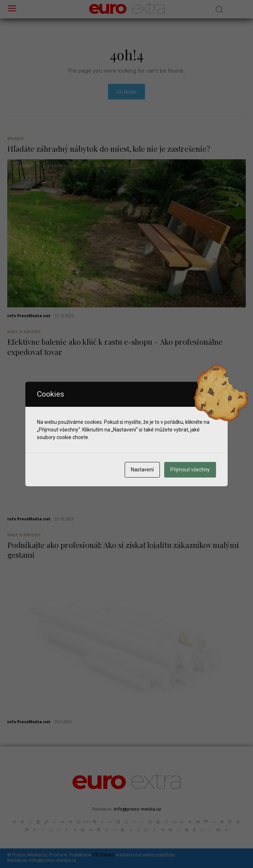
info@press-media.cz (138, 809)
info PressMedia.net (29, 316)
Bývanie (16, 139)
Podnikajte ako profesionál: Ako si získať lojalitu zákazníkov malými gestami (123, 550)
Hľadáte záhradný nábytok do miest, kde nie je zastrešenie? (109, 148)
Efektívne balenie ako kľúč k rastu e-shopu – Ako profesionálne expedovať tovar (115, 346)
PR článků (103, 855)
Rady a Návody (24, 332)
